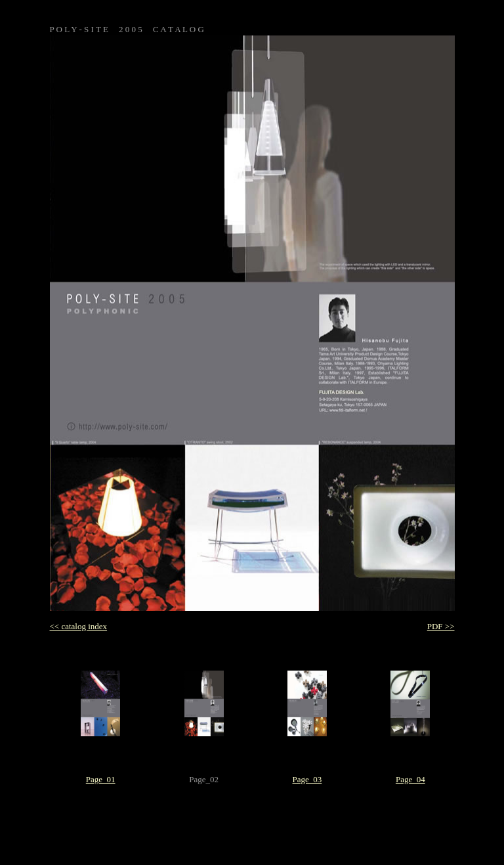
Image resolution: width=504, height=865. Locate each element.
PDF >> (441, 626)
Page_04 (410, 779)
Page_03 (307, 779)
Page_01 (101, 779)
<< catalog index (79, 626)
